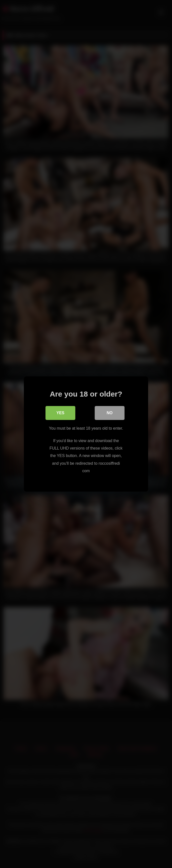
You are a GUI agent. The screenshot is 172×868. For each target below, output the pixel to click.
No (110, 413)
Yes (60, 413)
